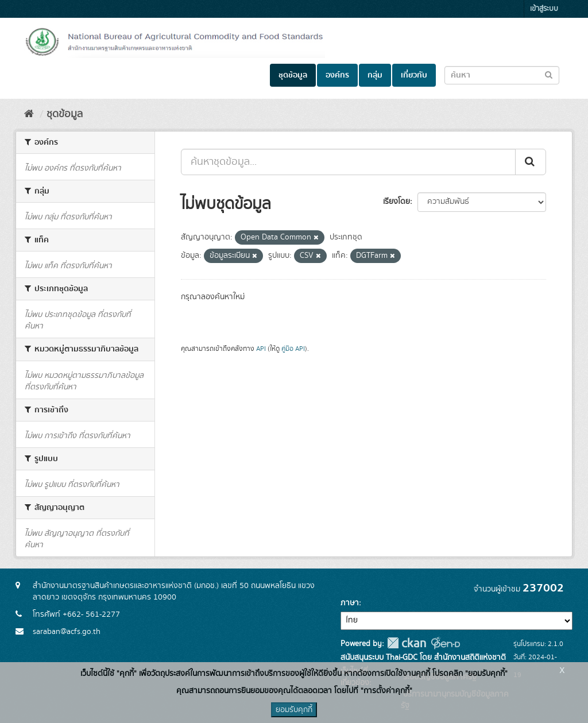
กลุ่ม (375, 75)
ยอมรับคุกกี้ (294, 710)
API (261, 349)
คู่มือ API (293, 349)
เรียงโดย (396, 202)
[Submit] (531, 162)
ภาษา (350, 603)
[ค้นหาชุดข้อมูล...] (348, 162)
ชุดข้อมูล (293, 75)
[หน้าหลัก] (29, 114)
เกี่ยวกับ (414, 75)
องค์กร (337, 75)
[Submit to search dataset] (549, 74)
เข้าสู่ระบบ (544, 9)
